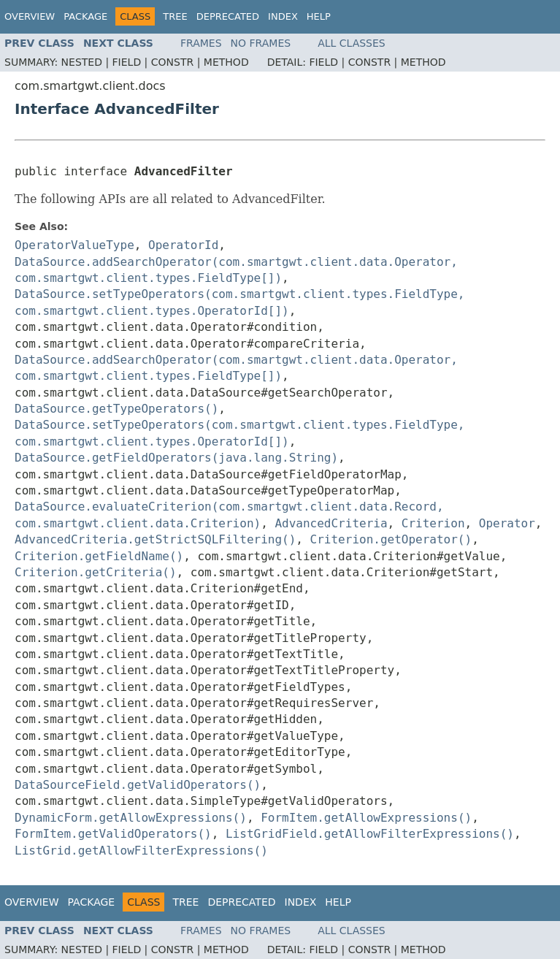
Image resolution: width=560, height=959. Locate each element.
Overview (30, 16)
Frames (201, 43)
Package (85, 16)
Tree (175, 16)
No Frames (261, 43)
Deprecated (228, 16)
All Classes (352, 43)
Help (319, 16)
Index (283, 16)
